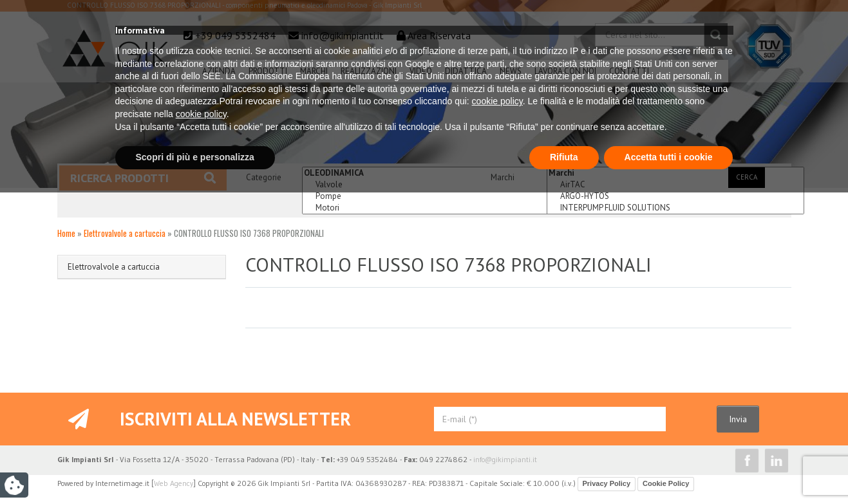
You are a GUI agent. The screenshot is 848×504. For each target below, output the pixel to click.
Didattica (466, 71)
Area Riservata (439, 35)
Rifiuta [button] (564, 469)
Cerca (747, 177)
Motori (431, 208)
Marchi (314, 71)
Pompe (431, 196)
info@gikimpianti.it (343, 35)
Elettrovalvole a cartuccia (125, 233)
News (511, 71)
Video (421, 71)
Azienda (219, 71)
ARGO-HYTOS (675, 196)
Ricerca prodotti (143, 178)
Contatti (629, 71)
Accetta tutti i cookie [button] (669, 469)
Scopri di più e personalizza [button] (195, 469)
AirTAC (675, 185)
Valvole (431, 185)
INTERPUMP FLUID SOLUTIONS (675, 208)
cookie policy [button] (497, 413)
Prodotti (268, 71)
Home (66, 233)
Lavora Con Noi (565, 71)
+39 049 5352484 (235, 35)
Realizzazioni (369, 71)
